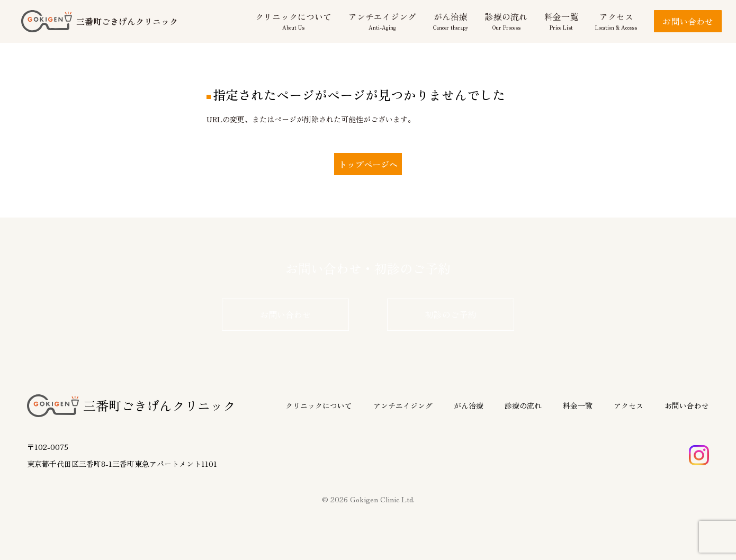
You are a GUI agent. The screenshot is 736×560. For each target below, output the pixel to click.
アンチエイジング (403, 405)
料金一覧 (578, 405)
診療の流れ (523, 405)
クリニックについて (319, 405)
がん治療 (469, 405)
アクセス (629, 405)
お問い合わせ (688, 21)
